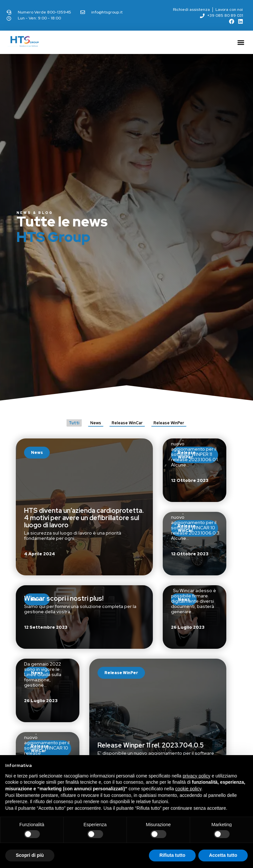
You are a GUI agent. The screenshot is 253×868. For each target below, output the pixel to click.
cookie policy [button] (188, 789)
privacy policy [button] (197, 776)
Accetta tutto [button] (223, 855)
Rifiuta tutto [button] (172, 855)
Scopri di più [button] (30, 855)
